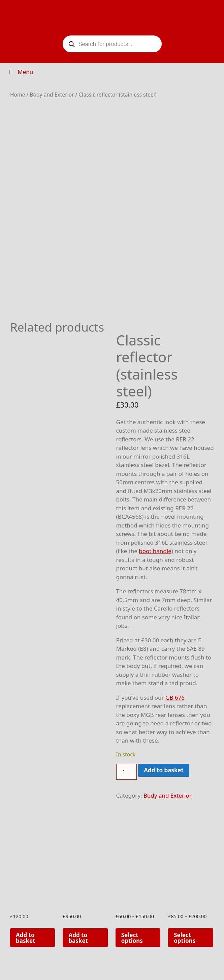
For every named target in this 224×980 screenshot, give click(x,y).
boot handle (155, 551)
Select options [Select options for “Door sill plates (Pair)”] (185, 938)
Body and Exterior (52, 95)
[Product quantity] (127, 772)
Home (18, 95)
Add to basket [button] (26, 938)
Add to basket (164, 770)
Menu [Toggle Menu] (20, 72)
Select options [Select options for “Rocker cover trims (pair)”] (132, 938)
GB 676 (175, 698)
